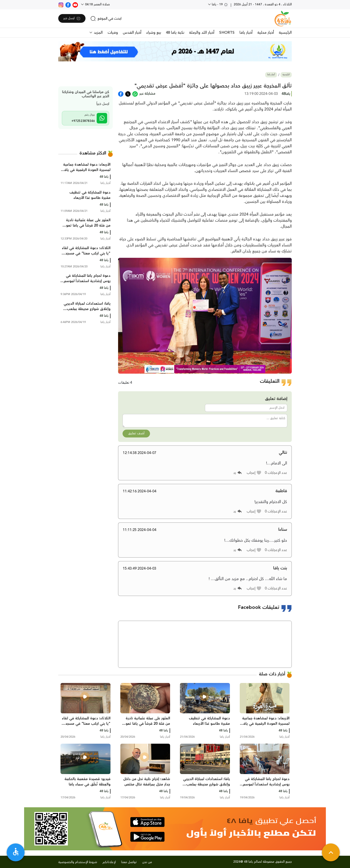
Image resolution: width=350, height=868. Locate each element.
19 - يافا (220, 4)
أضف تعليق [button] (136, 433)
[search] (106, 19)
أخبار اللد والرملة (202, 33)
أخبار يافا (246, 33)
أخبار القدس (132, 33)
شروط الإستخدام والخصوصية (78, 862)
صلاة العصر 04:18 (97, 4)
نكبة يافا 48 (175, 33)
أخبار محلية (266, 33)
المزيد (98, 33)
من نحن (147, 862)
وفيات (113, 33)
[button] (254, 473)
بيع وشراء (154, 33)
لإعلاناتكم (109, 862)
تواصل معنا (129, 862)
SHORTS (227, 33)
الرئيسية (285, 33)
